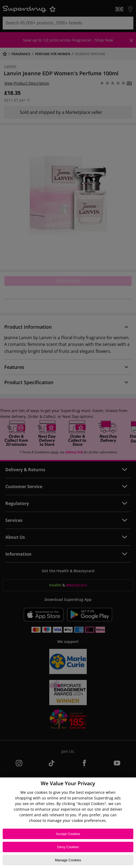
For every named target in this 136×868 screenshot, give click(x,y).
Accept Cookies (68, 834)
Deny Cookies (68, 847)
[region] (68, 823)
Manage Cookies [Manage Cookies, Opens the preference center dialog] (68, 860)
